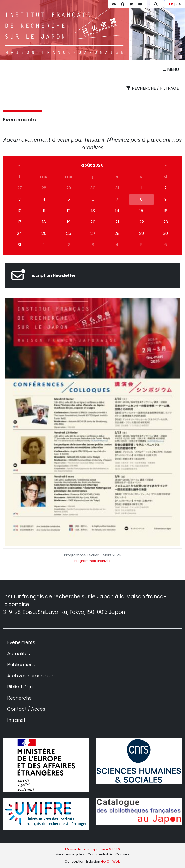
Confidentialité (100, 854)
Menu (171, 69)
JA (179, 4)
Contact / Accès (26, 709)
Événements (20, 120)
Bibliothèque (21, 687)
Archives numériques (31, 676)
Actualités (19, 653)
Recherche (19, 698)
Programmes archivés (92, 561)
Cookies (122, 854)
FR (171, 4)
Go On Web (111, 861)
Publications (21, 665)
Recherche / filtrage (152, 88)
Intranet (16, 720)
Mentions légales (70, 854)
